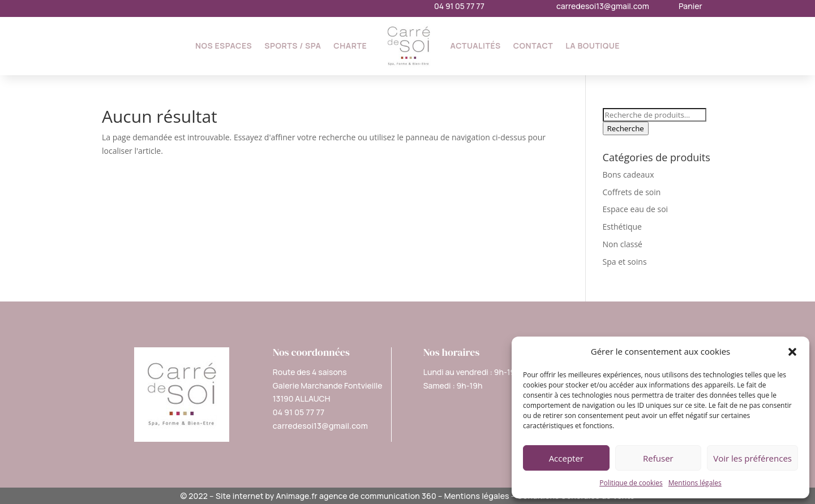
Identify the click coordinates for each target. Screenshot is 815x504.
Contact (533, 46)
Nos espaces (224, 46)
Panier (690, 6)
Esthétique (622, 227)
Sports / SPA (293, 46)
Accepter (566, 458)
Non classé (623, 244)
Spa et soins (625, 262)
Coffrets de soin (632, 192)
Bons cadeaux (629, 175)
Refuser (658, 458)
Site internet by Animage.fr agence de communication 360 (326, 496)
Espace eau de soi (636, 209)
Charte (350, 46)
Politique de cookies (631, 483)
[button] (792, 352)
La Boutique (593, 46)
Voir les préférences (752, 458)
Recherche (626, 128)
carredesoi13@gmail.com (603, 6)
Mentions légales (695, 483)
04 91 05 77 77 (459, 6)
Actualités (476, 46)
